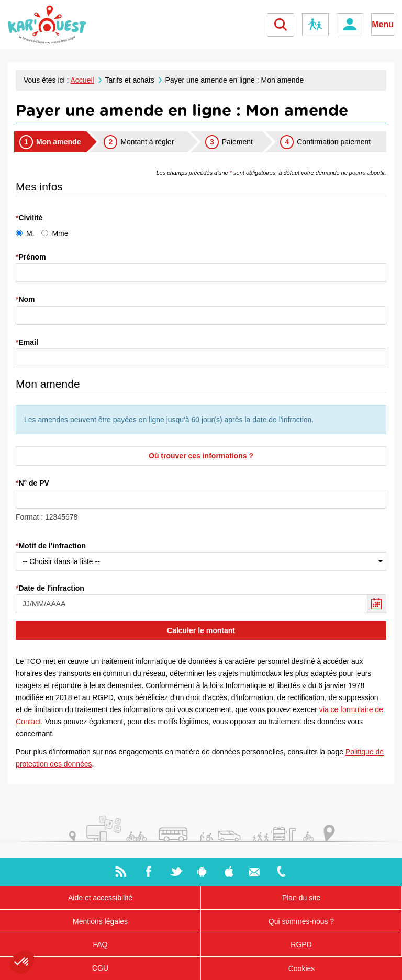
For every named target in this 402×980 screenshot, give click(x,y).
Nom (26, 299)
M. (25, 233)
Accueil (82, 80)
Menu (383, 24)
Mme (55, 233)
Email (28, 342)
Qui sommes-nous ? (301, 921)
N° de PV (34, 483)
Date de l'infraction (51, 588)
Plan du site (301, 898)
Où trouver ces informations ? (201, 456)
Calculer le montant (201, 630)
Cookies (302, 968)
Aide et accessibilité (100, 898)
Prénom (32, 257)
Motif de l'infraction (52, 546)
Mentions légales (100, 921)
